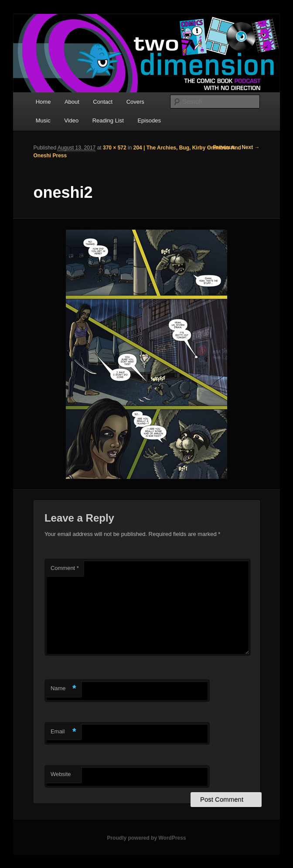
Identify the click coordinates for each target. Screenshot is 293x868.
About (72, 102)
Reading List (108, 120)
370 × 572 (115, 148)
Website (61, 774)
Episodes (149, 120)
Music (43, 120)
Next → (250, 147)
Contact (103, 102)
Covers (135, 102)
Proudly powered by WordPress (146, 838)
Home (43, 102)
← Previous (221, 147)
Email (63, 732)
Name (63, 689)
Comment (65, 568)
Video (71, 120)
